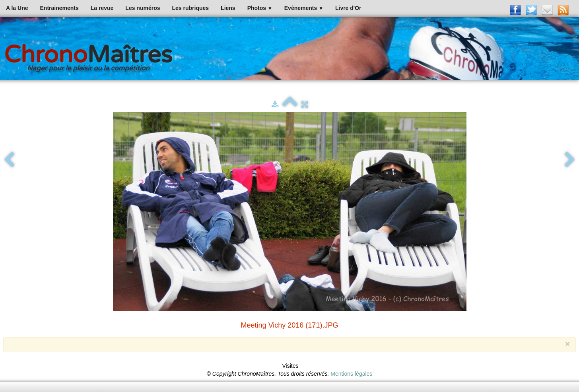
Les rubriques (190, 8)
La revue (102, 8)
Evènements (304, 8)
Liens (228, 8)
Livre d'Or (348, 8)
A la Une (17, 8)
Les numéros (143, 8)
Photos (260, 8)
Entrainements (59, 8)
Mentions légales (351, 374)
